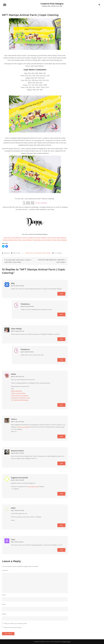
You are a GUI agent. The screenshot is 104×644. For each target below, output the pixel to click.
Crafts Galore (37, 240)
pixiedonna (7, 253)
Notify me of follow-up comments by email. (15, 623)
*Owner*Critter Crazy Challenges (20, 395)
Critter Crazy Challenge (25, 240)
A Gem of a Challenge (28, 238)
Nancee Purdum (17, 451)
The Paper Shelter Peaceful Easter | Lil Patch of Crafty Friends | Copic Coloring (18, 261)
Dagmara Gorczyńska (19, 478)
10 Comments (58, 253)
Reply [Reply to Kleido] (61, 405)
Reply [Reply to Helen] (61, 525)
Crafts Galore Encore (33, 487)
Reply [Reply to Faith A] (61, 436)
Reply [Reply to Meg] (61, 294)
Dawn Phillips (16, 329)
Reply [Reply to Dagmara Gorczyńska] (61, 494)
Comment (5, 570)
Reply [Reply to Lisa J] (61, 550)
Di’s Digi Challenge (41, 238)
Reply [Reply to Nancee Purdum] (61, 463)
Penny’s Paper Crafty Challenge (57, 238)
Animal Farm (29, 253)
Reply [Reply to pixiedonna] (61, 314)
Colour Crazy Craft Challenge (12, 238)
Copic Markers (38, 253)
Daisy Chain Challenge (60, 240)
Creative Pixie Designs (52, 4)
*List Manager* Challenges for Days (21, 398)
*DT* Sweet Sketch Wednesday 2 (20, 400)
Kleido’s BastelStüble (16, 391)
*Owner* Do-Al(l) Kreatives (18, 393)
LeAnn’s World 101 (47, 240)
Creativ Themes (66, 642)
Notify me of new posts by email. (13, 627)
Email (4, 604)
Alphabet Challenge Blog (10, 240)
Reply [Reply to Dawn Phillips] (61, 339)
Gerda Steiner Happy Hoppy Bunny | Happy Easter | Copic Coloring (52, 261)
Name (4, 595)
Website (4, 614)
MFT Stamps (47, 253)
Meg (13, 283)
